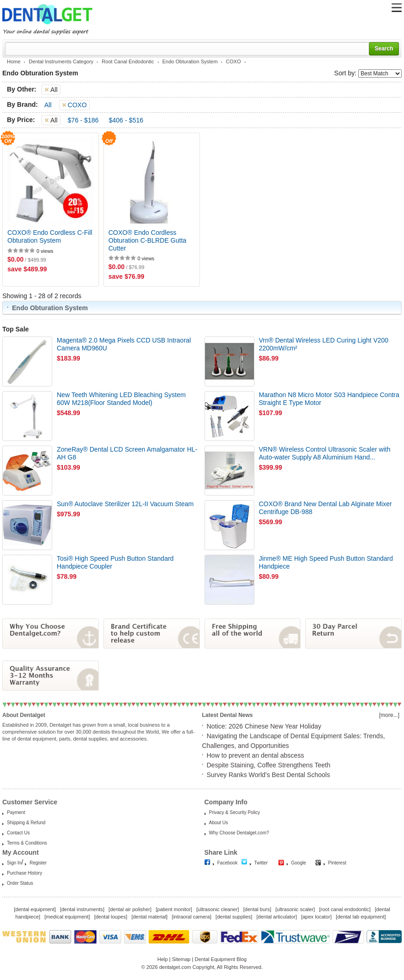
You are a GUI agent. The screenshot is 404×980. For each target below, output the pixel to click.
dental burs (257, 909)
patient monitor (174, 909)
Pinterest (337, 863)
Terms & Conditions (27, 843)
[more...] (389, 715)
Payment (16, 812)
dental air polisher (130, 909)
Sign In (14, 863)
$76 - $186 (83, 120)
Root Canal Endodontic (128, 61)
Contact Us (18, 833)
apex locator (316, 917)
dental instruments (82, 909)
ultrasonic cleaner (217, 909)
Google (299, 863)
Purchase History (24, 873)
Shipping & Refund (26, 823)
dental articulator (277, 917)
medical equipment (67, 917)
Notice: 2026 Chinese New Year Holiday (264, 726)
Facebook (228, 863)
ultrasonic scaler (295, 909)
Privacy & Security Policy (235, 812)
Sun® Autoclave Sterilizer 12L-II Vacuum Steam (125, 504)
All (48, 105)
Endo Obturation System (190, 61)
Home (14, 61)
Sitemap (181, 959)
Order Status (20, 883)
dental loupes (111, 917)
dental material (150, 917)
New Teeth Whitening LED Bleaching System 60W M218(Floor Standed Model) (121, 399)
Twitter (261, 863)
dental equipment (35, 909)
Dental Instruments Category (61, 61)
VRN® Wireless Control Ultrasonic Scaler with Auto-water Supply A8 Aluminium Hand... (325, 453)
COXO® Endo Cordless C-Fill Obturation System (50, 236)
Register (38, 863)
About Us (219, 823)
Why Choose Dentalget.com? (239, 833)
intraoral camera (191, 917)
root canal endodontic (345, 909)
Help (163, 959)
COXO (233, 61)
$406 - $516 (126, 120)
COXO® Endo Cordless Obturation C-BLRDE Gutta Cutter (148, 240)
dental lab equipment (361, 917)
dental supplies (234, 917)
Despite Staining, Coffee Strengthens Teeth (269, 765)
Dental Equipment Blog (221, 959)
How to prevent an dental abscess (256, 755)
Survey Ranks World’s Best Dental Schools (268, 775)
